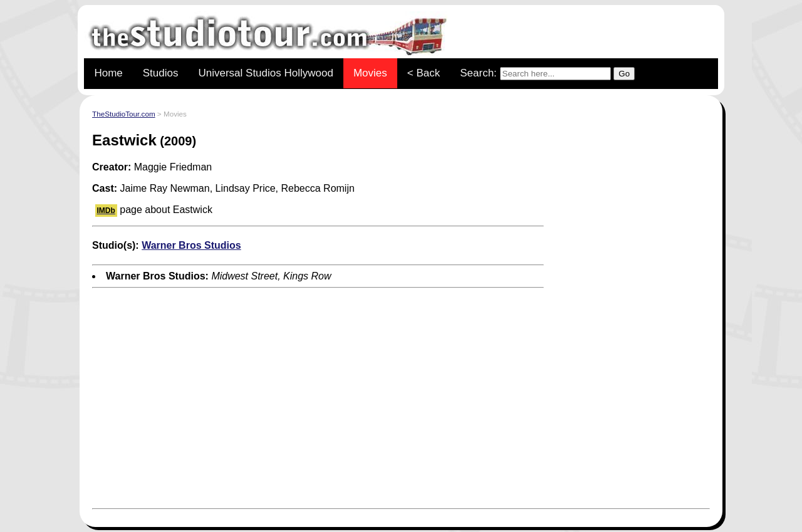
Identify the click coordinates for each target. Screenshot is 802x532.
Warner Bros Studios (191, 245)
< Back (424, 73)
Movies (370, 73)
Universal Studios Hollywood (265, 73)
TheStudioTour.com (124, 114)
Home (108, 73)
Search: (547, 74)
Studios (161, 73)
